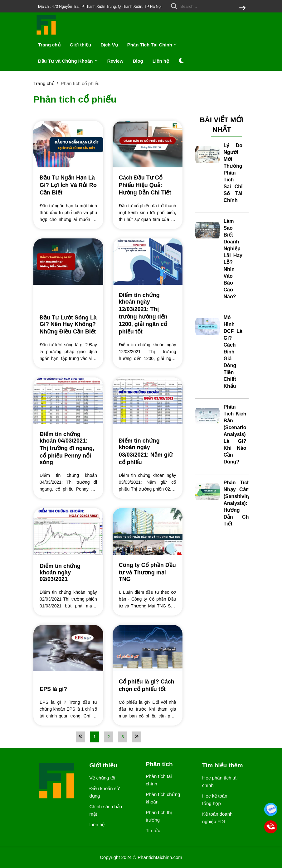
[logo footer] (57, 781)
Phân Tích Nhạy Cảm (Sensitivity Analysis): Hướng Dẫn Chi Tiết (237, 503)
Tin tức (153, 830)
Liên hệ (161, 61)
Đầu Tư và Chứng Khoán (68, 61)
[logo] (46, 34)
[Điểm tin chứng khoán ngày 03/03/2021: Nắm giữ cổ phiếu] (148, 451)
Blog (138, 61)
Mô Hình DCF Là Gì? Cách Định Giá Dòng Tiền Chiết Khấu (233, 352)
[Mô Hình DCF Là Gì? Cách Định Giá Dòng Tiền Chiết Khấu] (207, 327)
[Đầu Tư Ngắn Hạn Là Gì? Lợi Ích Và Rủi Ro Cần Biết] (68, 185)
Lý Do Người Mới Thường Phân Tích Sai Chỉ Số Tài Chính (233, 173)
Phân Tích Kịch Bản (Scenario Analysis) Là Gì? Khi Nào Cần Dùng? (235, 434)
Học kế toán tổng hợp (215, 800)
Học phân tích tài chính (220, 782)
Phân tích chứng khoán (163, 798)
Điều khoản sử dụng (104, 792)
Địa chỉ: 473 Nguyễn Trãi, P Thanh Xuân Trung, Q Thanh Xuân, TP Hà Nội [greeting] (100, 7)
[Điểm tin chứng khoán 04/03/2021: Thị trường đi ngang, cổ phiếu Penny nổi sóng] (68, 448)
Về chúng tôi (102, 778)
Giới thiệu (81, 45)
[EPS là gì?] (68, 689)
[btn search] (242, 8)
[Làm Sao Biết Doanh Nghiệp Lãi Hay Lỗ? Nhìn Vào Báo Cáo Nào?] (207, 230)
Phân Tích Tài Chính (152, 45)
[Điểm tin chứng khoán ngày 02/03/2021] (68, 572)
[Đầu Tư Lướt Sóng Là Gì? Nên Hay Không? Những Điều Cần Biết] (68, 324)
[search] (207, 6)
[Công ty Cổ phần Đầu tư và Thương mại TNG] (148, 572)
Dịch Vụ (109, 45)
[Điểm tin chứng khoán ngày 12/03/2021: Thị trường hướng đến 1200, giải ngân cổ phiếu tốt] (148, 313)
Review (115, 61)
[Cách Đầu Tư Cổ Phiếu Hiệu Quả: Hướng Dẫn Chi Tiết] (148, 185)
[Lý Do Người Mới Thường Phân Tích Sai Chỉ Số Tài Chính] (207, 155)
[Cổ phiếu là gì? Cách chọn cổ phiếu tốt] (148, 685)
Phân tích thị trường (159, 816)
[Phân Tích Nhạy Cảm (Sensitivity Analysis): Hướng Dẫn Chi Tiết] (207, 492)
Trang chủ (49, 45)
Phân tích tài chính (159, 780)
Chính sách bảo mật (106, 810)
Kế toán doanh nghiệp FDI (217, 818)
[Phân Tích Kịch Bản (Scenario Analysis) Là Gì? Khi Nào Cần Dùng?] (207, 416)
